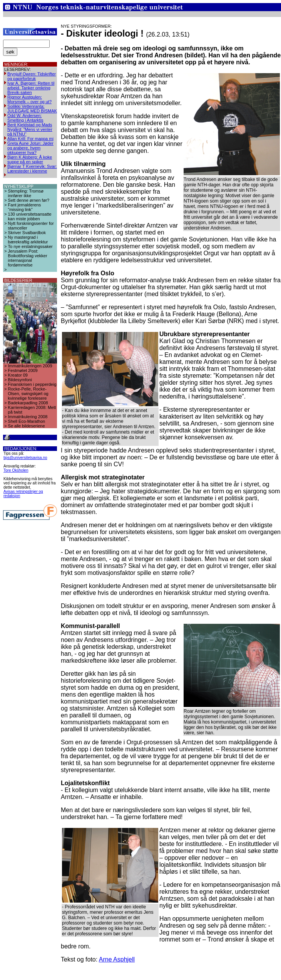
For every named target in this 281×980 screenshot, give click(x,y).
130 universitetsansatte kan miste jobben (30, 216)
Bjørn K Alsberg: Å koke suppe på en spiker (30, 159)
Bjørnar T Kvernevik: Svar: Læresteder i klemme (32, 169)
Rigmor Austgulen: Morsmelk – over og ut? (29, 99)
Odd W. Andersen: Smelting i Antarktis (25, 118)
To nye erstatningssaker (30, 246)
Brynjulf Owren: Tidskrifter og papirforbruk (32, 76)
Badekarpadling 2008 (28, 403)
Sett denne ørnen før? (29, 200)
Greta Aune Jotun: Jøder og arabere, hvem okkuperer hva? (30, 148)
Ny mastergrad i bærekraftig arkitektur (28, 240)
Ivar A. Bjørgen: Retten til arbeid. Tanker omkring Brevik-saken (31, 88)
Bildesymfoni (20, 380)
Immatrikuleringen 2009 (30, 366)
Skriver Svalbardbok (27, 233)
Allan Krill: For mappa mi (30, 139)
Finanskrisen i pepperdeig (32, 384)
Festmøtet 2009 (23, 370)
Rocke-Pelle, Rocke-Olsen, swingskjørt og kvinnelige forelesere (28, 394)
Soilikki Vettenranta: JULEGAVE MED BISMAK (32, 109)
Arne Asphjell (117, 959)
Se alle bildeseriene (27, 426)
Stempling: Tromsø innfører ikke (26, 193)
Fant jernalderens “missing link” (25, 207)
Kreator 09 (18, 375)
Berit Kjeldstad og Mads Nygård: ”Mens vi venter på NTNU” (30, 129)
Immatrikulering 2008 (28, 417)
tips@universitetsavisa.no (25, 458)
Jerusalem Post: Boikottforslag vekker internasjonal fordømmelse (28, 258)
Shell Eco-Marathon (27, 421)
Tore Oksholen (16, 470)
